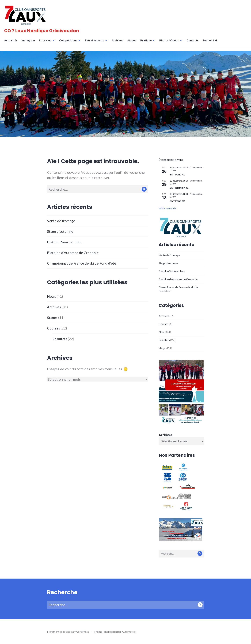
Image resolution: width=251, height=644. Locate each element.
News (52, 296)
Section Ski (211, 42)
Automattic (129, 632)
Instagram (29, 42)
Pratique (147, 42)
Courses (54, 328)
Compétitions (69, 42)
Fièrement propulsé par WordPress (68, 632)
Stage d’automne (60, 231)
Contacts (194, 42)
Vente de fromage (61, 221)
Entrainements (96, 42)
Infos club (46, 42)
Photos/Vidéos (170, 42)
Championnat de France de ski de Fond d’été (82, 263)
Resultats (60, 339)
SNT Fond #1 (177, 175)
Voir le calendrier (168, 208)
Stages (133, 42)
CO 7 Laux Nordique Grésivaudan (43, 32)
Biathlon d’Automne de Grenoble (73, 253)
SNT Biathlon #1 (179, 188)
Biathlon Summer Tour (64, 242)
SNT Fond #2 (177, 201)
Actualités (12, 42)
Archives (118, 42)
